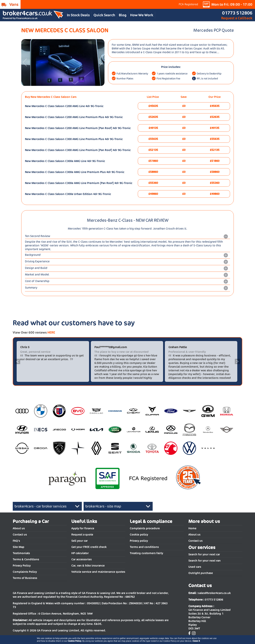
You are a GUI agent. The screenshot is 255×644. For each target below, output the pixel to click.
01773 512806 (237, 13)
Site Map (19, 547)
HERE (51, 332)
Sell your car (80, 541)
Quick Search (104, 15)
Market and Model (37, 274)
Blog (123, 15)
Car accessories (82, 559)
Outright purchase (201, 573)
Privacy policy (139, 541)
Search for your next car (204, 554)
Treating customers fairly (146, 553)
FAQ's (16, 541)
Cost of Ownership (37, 281)
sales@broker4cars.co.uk (214, 593)
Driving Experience (37, 261)
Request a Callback (237, 18)
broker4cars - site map (103, 506)
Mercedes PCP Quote (214, 30)
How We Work (142, 15)
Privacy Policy (22, 566)
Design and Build (36, 268)
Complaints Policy (25, 572)
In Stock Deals (78, 15)
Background (33, 255)
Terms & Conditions (26, 559)
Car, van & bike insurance (88, 566)
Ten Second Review (38, 236)
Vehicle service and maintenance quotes (98, 572)
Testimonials (21, 553)
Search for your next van (205, 561)
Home (192, 528)
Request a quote (82, 535)
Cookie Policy (75, 641)
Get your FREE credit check (89, 547)
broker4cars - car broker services (41, 506)
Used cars (195, 567)
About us (19, 528)
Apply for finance (83, 528)
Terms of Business (25, 578)
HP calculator (80, 553)
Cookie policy (139, 535)
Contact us (20, 535)
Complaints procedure (145, 528)
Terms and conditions (144, 547)
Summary (31, 288)
